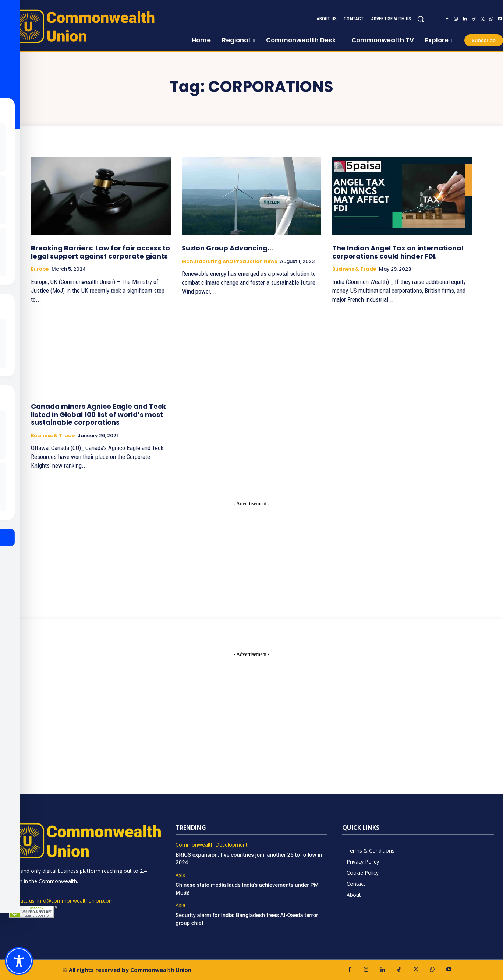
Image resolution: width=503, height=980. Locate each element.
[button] (421, 19)
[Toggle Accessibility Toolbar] (19, 961)
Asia (180, 875)
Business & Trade (354, 269)
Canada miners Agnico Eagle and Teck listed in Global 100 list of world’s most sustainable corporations (98, 414)
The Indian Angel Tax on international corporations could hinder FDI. (398, 252)
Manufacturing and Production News (229, 261)
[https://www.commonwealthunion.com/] (80, 26)
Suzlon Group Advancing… (227, 248)
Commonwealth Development (212, 845)
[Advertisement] (252, 554)
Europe (40, 269)
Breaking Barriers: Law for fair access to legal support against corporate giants (100, 252)
